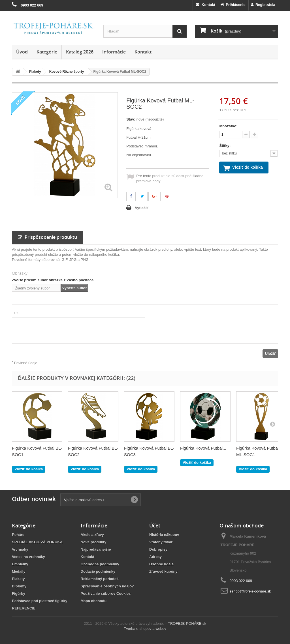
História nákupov (164, 535)
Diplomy (19, 586)
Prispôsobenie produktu (47, 237)
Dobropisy (158, 549)
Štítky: (225, 146)
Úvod (22, 52)
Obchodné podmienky (100, 564)
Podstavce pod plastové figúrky (40, 601)
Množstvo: (228, 126)
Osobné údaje (161, 564)
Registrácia (263, 5)
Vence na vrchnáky (28, 557)
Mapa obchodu (94, 601)
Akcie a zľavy (92, 535)
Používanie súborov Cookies (106, 593)
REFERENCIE (24, 608)
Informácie (114, 52)
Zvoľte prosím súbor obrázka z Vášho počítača (53, 280)
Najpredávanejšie (96, 549)
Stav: (131, 119)
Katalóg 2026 (80, 52)
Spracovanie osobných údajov (107, 586)
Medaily (19, 571)
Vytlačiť (142, 208)
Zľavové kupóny (163, 571)
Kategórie (47, 52)
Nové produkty (94, 542)
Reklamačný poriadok (100, 579)
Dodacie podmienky (98, 571)
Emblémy (20, 564)
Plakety (18, 579)
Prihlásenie (233, 5)
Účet (155, 525)
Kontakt (205, 5)
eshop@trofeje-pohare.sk (250, 591)
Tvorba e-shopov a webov (145, 629)
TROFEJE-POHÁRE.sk (187, 623)
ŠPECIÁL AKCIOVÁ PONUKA (37, 542)
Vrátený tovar (161, 542)
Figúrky (19, 593)
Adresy (155, 557)
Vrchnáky (20, 549)
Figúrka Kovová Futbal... (203, 448)
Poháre (18, 535)
